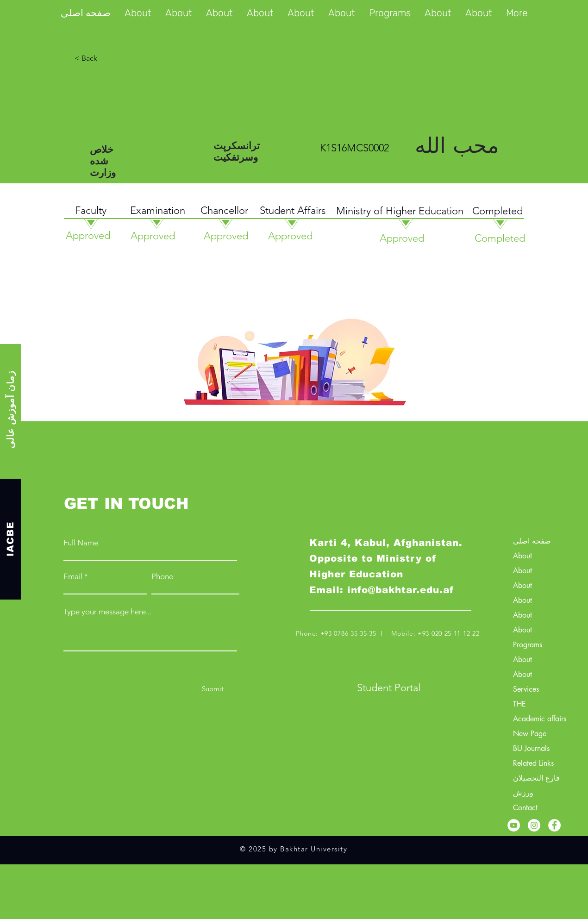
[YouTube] (514, 825)
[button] (390, 13)
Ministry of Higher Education (400, 211)
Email (73, 577)
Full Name (81, 543)
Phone (162, 577)
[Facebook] (554, 825)
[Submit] (213, 688)
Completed (497, 211)
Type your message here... (107, 612)
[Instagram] (534, 825)
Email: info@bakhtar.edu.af (382, 590)
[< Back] (121, 58)
